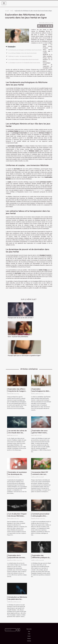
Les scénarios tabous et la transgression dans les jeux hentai (23, 59)
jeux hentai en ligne (39, 190)
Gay (29, 631)
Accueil (7, 11)
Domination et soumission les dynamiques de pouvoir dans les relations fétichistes (18, 475)
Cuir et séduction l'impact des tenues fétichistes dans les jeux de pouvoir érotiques (17, 517)
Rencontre (29, 629)
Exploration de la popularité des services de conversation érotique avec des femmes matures (17, 559)
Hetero (29, 639)
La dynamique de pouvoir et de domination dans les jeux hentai (24, 63)
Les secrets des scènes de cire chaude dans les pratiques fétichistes (17, 433)
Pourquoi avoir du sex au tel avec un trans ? (21, 318)
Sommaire (12, 47)
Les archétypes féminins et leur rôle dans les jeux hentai (22, 53)
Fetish (12, 11)
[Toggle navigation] (4, 3)
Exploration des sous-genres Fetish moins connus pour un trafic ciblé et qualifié (40, 434)
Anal (29, 634)
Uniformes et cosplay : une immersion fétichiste (20, 56)
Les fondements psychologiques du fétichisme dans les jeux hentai (25, 50)
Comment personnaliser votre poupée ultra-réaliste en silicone (41, 516)
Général (29, 641)
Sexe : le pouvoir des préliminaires (18, 337)
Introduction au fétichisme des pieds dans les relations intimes (18, 599)
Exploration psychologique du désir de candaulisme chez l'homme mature (41, 392)
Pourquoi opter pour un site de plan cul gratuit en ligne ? (24, 356)
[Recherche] (11, 630)
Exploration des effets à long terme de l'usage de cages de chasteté (17, 391)
